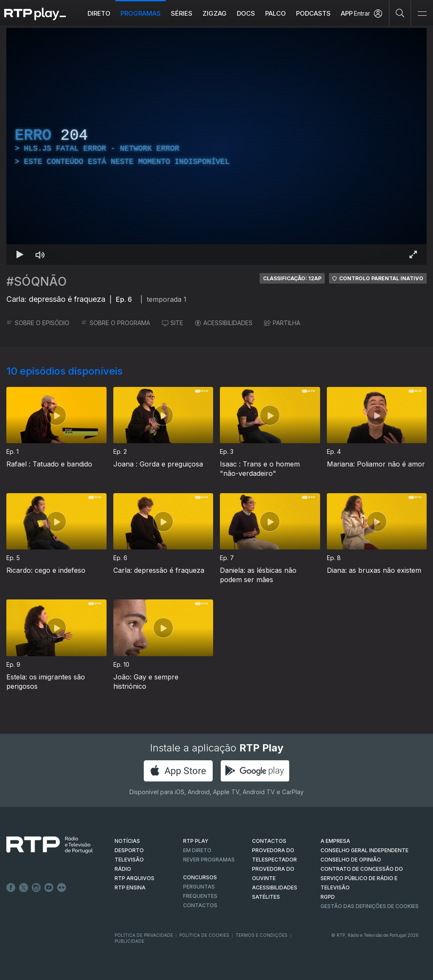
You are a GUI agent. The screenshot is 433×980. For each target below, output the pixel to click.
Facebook (11, 888)
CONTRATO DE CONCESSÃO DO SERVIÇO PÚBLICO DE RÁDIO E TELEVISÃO (362, 878)
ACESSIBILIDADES (224, 323)
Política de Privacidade (144, 935)
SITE (173, 323)
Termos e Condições (262, 935)
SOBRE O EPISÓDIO (38, 323)
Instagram (36, 888)
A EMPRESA (335, 841)
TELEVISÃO (129, 860)
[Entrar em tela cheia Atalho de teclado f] (413, 254)
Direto (99, 13)
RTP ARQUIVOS (134, 878)
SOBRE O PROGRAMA (116, 323)
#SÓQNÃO (37, 282)
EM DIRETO (197, 850)
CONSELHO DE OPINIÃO (351, 860)
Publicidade (129, 941)
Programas (141, 13)
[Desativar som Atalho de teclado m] (40, 254)
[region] (216, 146)
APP (347, 13)
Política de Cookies (204, 935)
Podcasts (313, 13)
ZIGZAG (215, 13)
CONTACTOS (269, 841)
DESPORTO (129, 850)
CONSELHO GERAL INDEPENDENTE (364, 850)
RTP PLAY (196, 841)
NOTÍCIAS (127, 841)
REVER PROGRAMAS (209, 860)
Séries (182, 13)
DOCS (246, 13)
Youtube (49, 888)
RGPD (328, 897)
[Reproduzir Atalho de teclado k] (20, 254)
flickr (62, 888)
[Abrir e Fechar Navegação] (422, 14)
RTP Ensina (130, 888)
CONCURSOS (200, 877)
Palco (275, 13)
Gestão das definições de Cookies (370, 906)
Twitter (24, 888)
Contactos (200, 905)
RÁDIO (123, 869)
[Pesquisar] (400, 13)
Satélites (266, 897)
